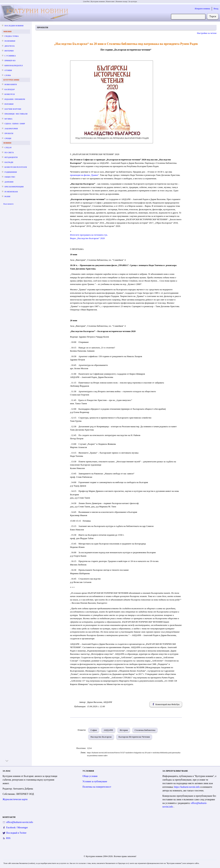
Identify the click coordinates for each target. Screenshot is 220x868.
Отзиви (8, 70)
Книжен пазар (122, 1)
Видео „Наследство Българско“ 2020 (87, 238)
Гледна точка (12, 36)
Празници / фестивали (16, 114)
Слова (8, 75)
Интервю (9, 51)
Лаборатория (11, 129)
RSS (8, 838)
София (94, 730)
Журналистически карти (15, 799)
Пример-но (10, 60)
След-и (8, 147)
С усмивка (10, 56)
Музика (8, 119)
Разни (7, 196)
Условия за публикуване (95, 781)
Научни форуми (13, 109)
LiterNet (86, 1)
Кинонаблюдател (14, 65)
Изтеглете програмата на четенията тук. (89, 235)
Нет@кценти (11, 157)
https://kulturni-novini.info (187, 787)
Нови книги (11, 84)
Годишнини (11, 172)
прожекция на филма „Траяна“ (84, 175)
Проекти (9, 133)
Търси (213, 16)
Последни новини (14, 26)
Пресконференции (14, 187)
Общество (10, 177)
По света (9, 152)
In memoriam (11, 192)
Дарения (9, 182)
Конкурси (10, 94)
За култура (133, 1)
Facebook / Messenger (17, 828)
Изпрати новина (202, 9)
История (124, 730)
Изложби (9, 104)
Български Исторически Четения (134, 737)
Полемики (10, 41)
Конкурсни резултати (16, 167)
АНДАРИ (108, 730)
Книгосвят (110, 1)
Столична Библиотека (145, 730)
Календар (10, 89)
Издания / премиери (15, 99)
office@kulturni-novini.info (20, 822)
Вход (216, 9)
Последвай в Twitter (16, 833)
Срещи (8, 138)
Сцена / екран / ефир (15, 124)
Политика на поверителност (97, 787)
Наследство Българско (101, 737)
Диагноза (10, 46)
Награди (9, 162)
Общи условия (90, 776)
